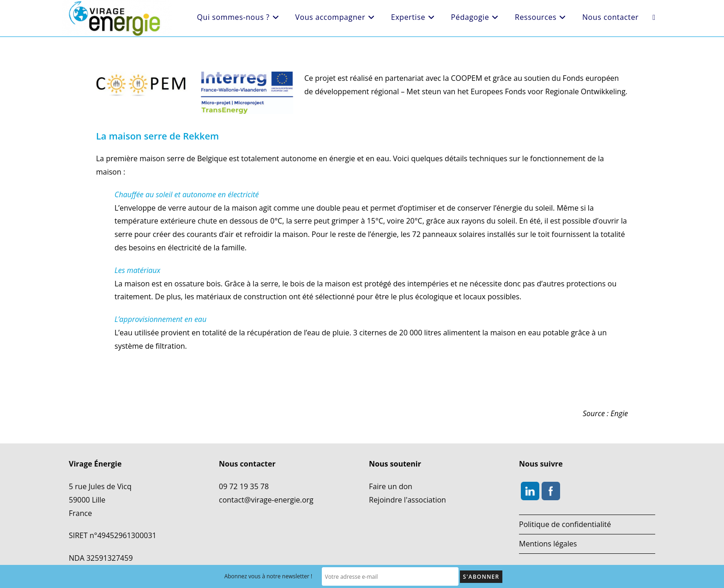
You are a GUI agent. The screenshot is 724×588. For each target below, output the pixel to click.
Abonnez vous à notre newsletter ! (281, 577)
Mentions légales (548, 544)
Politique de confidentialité (565, 524)
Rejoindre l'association (407, 500)
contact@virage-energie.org (266, 500)
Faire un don (391, 486)
